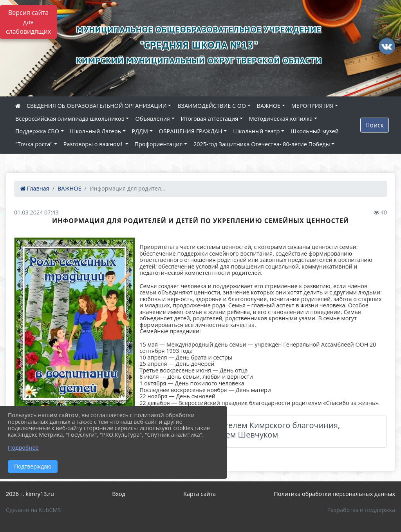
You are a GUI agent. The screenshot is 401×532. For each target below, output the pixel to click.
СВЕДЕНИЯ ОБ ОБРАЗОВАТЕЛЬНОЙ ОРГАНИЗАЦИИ (97, 106)
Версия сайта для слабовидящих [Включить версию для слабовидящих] (28, 22)
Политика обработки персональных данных (334, 494)
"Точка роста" (34, 144)
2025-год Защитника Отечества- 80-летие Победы (262, 144)
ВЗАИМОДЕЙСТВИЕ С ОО (212, 106)
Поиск (375, 125)
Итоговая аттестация (210, 119)
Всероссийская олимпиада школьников (70, 119)
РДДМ (140, 131)
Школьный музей (315, 131)
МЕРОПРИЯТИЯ (312, 106)
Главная (35, 188)
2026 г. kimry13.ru (30, 494)
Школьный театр (256, 131)
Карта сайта (200, 494)
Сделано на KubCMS (33, 510)
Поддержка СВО (37, 131)
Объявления (152, 119)
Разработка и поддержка (361, 510)
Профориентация (159, 144)
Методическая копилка (281, 119)
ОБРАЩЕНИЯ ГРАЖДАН (191, 131)
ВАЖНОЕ (269, 106)
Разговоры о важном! (94, 144)
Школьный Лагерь (96, 131)
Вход (119, 494)
